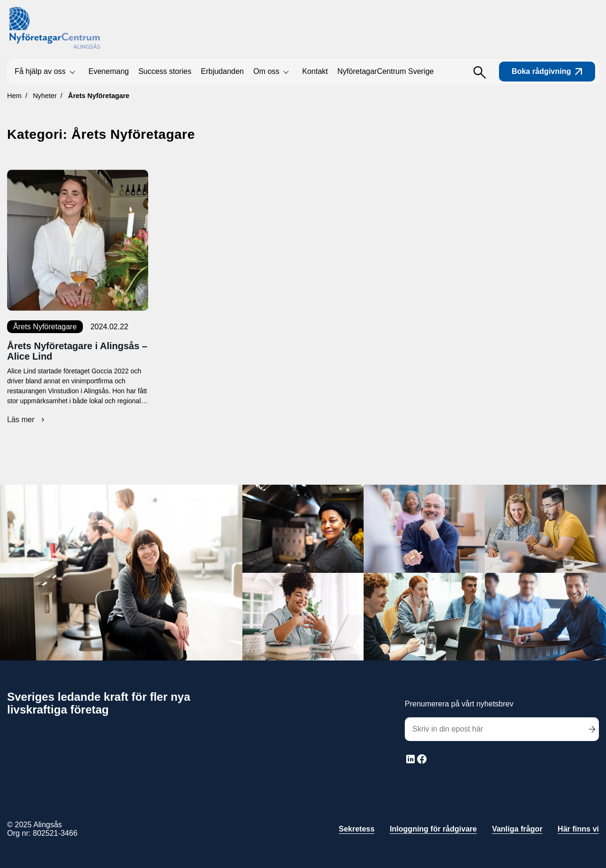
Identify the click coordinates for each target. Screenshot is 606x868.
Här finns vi (578, 829)
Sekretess (357, 829)
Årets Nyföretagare (45, 327)
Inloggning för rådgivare (433, 829)
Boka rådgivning (547, 71)
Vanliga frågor (517, 829)
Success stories (165, 71)
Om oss (266, 71)
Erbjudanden (222, 71)
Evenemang (109, 71)
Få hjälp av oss (40, 71)
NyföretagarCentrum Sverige (386, 71)
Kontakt (315, 71)
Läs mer (27, 420)
